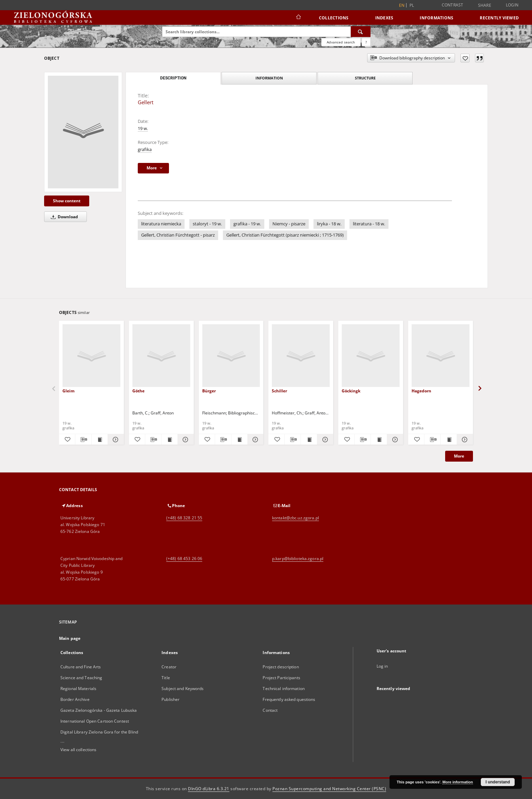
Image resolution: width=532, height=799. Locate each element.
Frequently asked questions (289, 699)
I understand (498, 782)
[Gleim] (91, 356)
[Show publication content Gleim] (100, 440)
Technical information (284, 689)
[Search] (361, 32)
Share (485, 5)
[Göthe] (161, 356)
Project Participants (281, 678)
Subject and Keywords (183, 689)
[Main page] (298, 18)
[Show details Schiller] (324, 440)
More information (458, 782)
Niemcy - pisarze (289, 224)
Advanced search (341, 42)
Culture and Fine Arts (81, 667)
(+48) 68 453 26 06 (184, 559)
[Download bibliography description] (83, 440)
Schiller (279, 391)
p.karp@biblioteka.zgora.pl (298, 559)
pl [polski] (412, 5)
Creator (169, 667)
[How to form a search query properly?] (366, 42)
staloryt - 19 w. (207, 224)
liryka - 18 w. (329, 224)
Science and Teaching (81, 678)
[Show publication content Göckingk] (379, 440)
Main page (70, 638)
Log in (382, 666)
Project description (281, 667)
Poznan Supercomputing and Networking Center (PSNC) (329, 789)
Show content (67, 201)
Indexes (384, 18)
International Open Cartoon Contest (95, 721)
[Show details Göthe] (185, 440)
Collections (334, 18)
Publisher (170, 699)
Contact (270, 710)
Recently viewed (499, 18)
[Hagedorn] (441, 356)
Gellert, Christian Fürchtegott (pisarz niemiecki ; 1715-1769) (285, 235)
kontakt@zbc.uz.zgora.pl (296, 518)
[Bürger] (231, 356)
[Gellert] (83, 132)
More (459, 456)
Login (512, 5)
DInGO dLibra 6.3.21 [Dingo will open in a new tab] (209, 789)
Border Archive (75, 699)
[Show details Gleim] (115, 440)
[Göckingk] (371, 356)
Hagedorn (421, 391)
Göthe (138, 391)
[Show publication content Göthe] (169, 440)
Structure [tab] (365, 78)
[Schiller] (301, 356)
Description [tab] (173, 78)
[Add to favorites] (465, 58)
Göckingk (351, 391)
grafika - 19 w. (247, 224)
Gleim (69, 391)
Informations (436, 18)
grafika (145, 150)
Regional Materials (78, 689)
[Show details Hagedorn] (464, 440)
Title (166, 678)
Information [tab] (269, 78)
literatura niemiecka (161, 224)
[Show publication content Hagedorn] (449, 440)
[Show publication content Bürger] (239, 440)
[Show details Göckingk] (394, 440)
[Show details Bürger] (255, 440)
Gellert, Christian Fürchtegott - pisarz (178, 235)
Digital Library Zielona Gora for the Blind (99, 732)
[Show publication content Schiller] (309, 440)
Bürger (209, 391)
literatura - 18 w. (369, 224)
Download (63, 217)
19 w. (143, 128)
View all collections (78, 750)
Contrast (453, 5)
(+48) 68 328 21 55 (184, 518)
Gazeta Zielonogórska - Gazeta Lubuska (99, 710)
